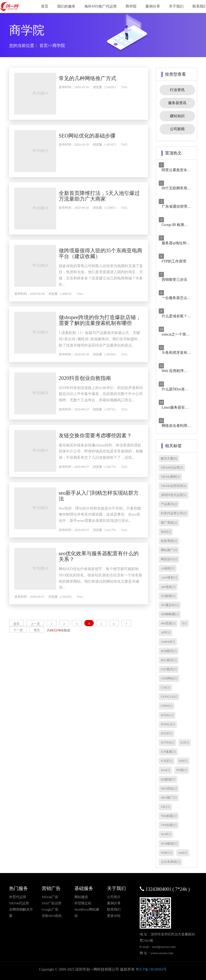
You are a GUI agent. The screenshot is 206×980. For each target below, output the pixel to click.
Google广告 (50, 909)
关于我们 (176, 6)
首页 (45, 6)
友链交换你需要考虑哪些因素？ (106, 451)
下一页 (18, 656)
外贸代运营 (18, 897)
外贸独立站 (83, 903)
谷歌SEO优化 (52, 916)
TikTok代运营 (19, 903)
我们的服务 (66, 6)
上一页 (35, 650)
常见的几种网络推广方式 (98, 78)
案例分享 (153, 6)
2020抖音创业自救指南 (95, 390)
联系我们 (114, 909)
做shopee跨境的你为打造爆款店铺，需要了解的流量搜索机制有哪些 (106, 323)
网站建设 (81, 897)
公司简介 (114, 897)
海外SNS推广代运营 (101, 6)
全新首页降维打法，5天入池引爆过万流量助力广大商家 (104, 196)
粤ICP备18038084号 (151, 969)
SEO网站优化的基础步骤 (98, 136)
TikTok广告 (50, 897)
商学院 (131, 6)
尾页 (37, 656)
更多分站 (114, 916)
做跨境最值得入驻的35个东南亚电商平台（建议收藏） (106, 253)
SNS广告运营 (52, 903)
